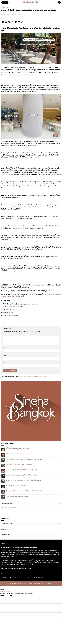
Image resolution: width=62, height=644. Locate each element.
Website (5, 363)
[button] (5, 2)
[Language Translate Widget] (31, 503)
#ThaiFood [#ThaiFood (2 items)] (5, 578)
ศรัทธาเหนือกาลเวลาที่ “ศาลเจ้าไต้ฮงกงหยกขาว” (19, 454)
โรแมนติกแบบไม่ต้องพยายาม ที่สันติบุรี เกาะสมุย (19, 464)
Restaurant (5, 8)
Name (5, 348)
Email (5, 355)
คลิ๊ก (52, 291)
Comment (6, 334)
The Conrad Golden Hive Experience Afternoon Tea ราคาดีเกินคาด (24, 491)
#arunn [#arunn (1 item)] (11, 578)
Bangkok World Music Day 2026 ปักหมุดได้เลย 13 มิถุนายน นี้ (23, 475)
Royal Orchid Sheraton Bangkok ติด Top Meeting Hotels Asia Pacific (25, 459)
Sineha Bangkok (22, 15)
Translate (12, 507)
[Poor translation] (10, 596)
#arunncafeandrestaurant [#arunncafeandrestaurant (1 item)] (20, 578)
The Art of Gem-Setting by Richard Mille (17, 486)
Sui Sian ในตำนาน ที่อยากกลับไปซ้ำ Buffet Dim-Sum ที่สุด (22, 470)
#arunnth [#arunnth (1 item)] (30, 578)
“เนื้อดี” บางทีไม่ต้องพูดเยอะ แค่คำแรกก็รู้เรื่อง (18, 449)
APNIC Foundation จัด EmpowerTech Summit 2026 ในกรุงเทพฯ (23, 480)
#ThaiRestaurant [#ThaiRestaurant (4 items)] (39, 578)
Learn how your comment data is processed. (35, 376)
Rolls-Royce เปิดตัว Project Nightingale (17, 496)
